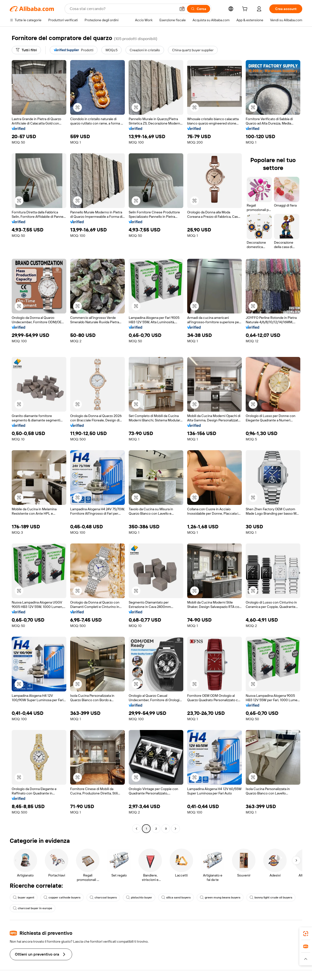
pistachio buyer (139, 897)
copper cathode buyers (62, 897)
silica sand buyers (176, 897)
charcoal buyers (103, 897)
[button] (182, 9)
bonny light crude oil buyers (271, 897)
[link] (306, 934)
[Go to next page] (175, 829)
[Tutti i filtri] (26, 50)
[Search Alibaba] (122, 9)
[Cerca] (199, 9)
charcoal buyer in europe (33, 908)
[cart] (246, 10)
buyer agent (24, 897)
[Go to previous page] (136, 829)
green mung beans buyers (220, 897)
